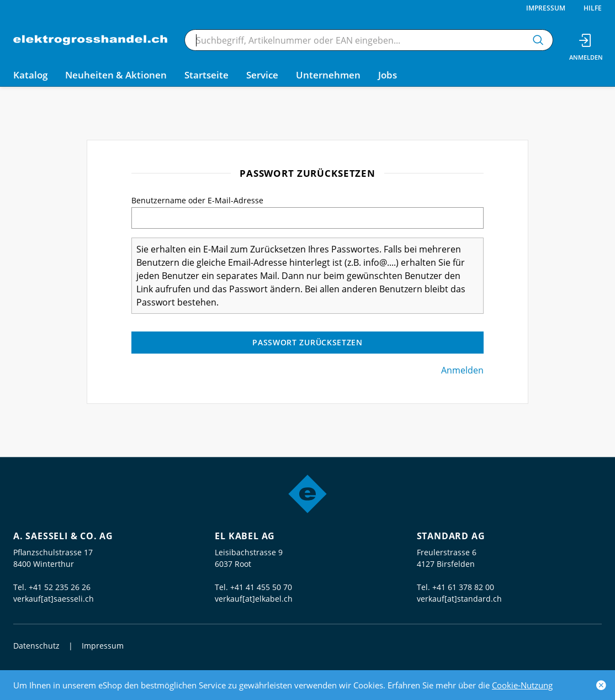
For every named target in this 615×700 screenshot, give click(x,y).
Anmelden (462, 370)
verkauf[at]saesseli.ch (54, 599)
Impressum (546, 8)
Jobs (388, 75)
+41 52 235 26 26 (60, 587)
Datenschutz (36, 646)
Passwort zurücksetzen (307, 342)
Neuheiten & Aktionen (116, 75)
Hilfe (593, 8)
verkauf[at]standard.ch (459, 599)
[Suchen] (538, 40)
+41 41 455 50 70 (261, 587)
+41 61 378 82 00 (463, 587)
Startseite (206, 75)
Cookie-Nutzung (522, 685)
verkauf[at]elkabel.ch (254, 599)
